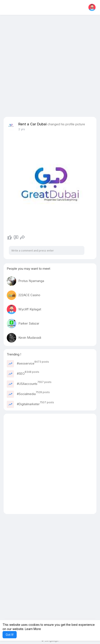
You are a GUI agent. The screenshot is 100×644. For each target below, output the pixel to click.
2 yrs (22, 129)
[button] (92, 7)
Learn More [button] (33, 629)
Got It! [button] (10, 635)
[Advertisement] (50, 67)
